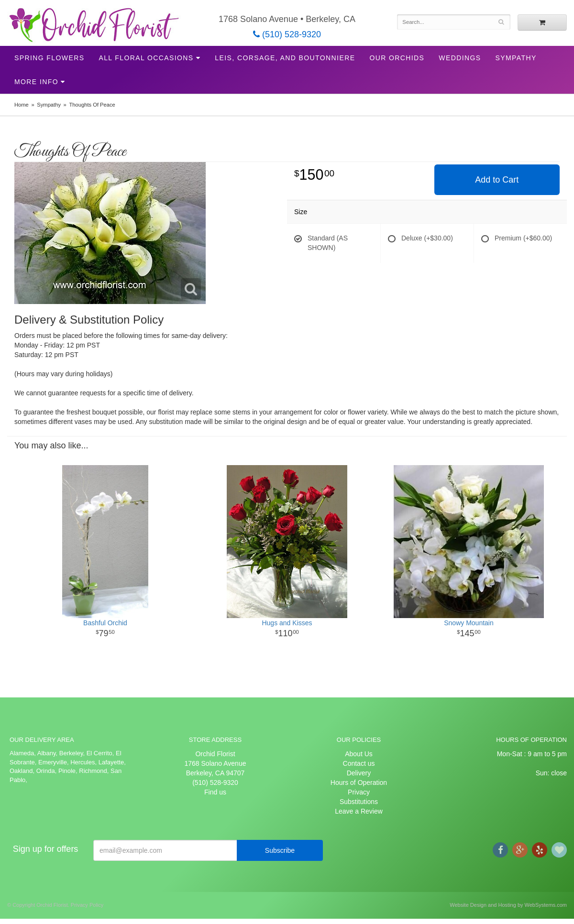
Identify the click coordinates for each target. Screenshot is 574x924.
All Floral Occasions (146, 58)
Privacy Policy (87, 905)
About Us (359, 754)
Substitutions (359, 802)
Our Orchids (397, 58)
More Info (36, 82)
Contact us (359, 763)
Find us (215, 792)
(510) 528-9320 (287, 34)
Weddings (460, 58)
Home (22, 105)
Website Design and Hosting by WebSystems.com (508, 905)
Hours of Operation (359, 783)
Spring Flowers (49, 58)
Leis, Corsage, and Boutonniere (285, 58)
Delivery (359, 773)
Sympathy (516, 58)
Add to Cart (497, 180)
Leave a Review (359, 811)
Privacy (359, 792)
